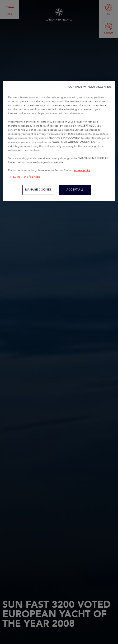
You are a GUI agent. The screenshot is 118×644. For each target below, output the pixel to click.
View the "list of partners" (26, 177)
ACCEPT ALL (75, 190)
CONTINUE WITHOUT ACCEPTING (90, 87)
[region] (59, 141)
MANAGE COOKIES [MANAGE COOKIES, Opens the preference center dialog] (38, 190)
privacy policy (82, 170)
